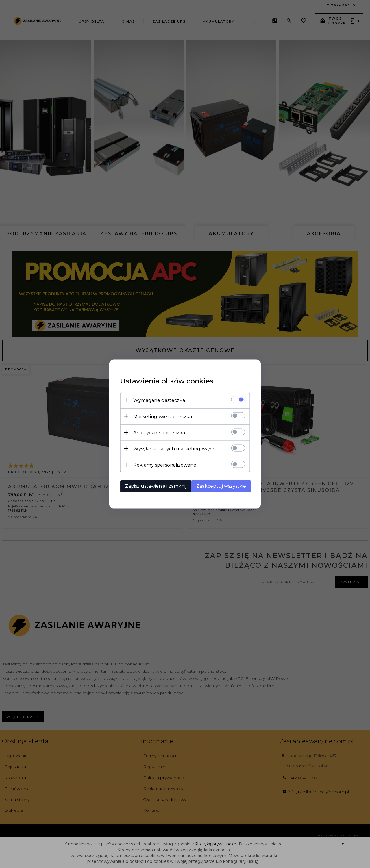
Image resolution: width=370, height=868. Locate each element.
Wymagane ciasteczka (157, 400)
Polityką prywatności (215, 844)
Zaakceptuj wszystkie (222, 486)
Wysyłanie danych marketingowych (173, 449)
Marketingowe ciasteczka (161, 416)
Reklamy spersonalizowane (163, 465)
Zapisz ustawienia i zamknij (154, 486)
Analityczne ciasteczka (157, 432)
